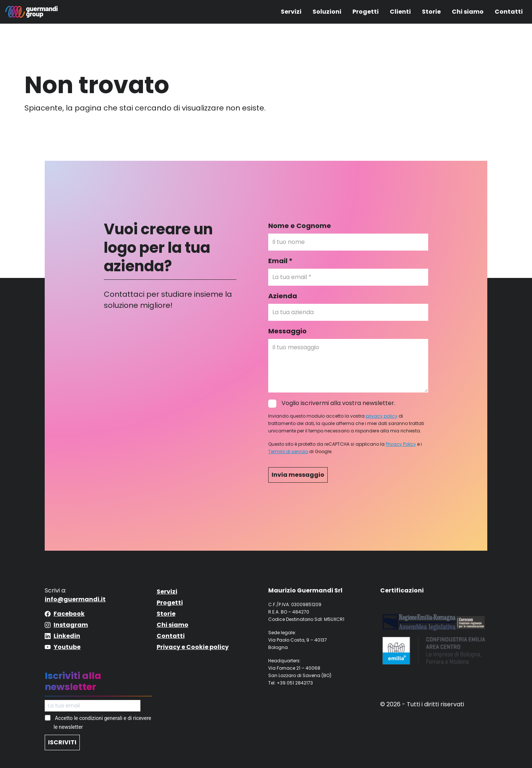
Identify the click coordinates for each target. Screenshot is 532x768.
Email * (280, 261)
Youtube (67, 647)
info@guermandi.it (75, 599)
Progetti (366, 12)
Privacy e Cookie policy (193, 647)
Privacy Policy (401, 444)
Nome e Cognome (300, 226)
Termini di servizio (288, 451)
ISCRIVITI (62, 742)
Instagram (71, 625)
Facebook (69, 614)
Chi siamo (468, 12)
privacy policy (382, 416)
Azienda (283, 296)
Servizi (291, 12)
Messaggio (287, 331)
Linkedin (67, 636)
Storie (431, 12)
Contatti (509, 12)
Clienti (400, 12)
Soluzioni (327, 12)
